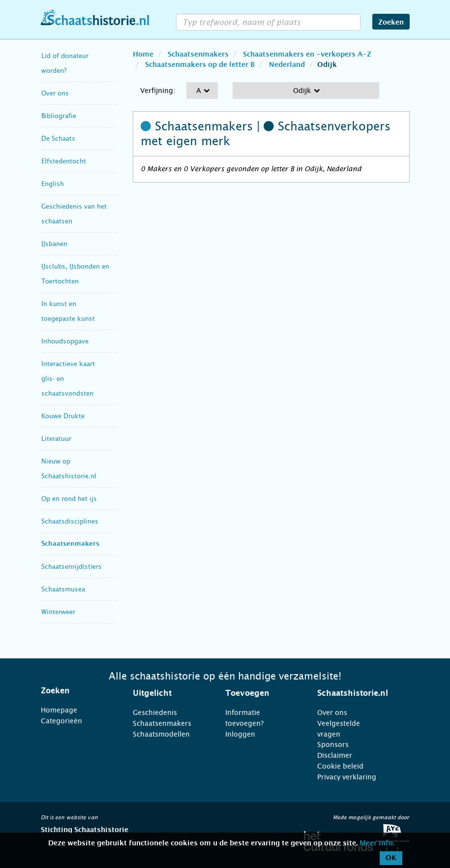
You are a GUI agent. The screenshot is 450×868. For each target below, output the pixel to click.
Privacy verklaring (347, 777)
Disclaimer (335, 755)
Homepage (59, 710)
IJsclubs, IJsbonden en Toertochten (75, 274)
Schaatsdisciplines (70, 521)
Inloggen (240, 734)
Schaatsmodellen (161, 734)
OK (391, 858)
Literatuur (56, 439)
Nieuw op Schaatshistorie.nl (69, 469)
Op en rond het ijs (69, 499)
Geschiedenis (155, 713)
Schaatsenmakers (70, 544)
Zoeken (391, 23)
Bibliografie (59, 116)
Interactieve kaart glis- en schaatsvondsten (68, 379)
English (53, 184)
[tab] (75, 691)
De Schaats (58, 139)
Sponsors (333, 744)
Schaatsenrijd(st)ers (72, 567)
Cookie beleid (340, 766)
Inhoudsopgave (65, 341)
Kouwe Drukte (63, 416)
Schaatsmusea (63, 589)
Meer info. (377, 843)
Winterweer (58, 612)
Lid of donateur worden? (65, 63)
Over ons (55, 93)
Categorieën (61, 721)
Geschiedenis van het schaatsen (74, 214)
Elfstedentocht (64, 161)
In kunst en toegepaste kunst (68, 311)
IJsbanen (54, 244)
